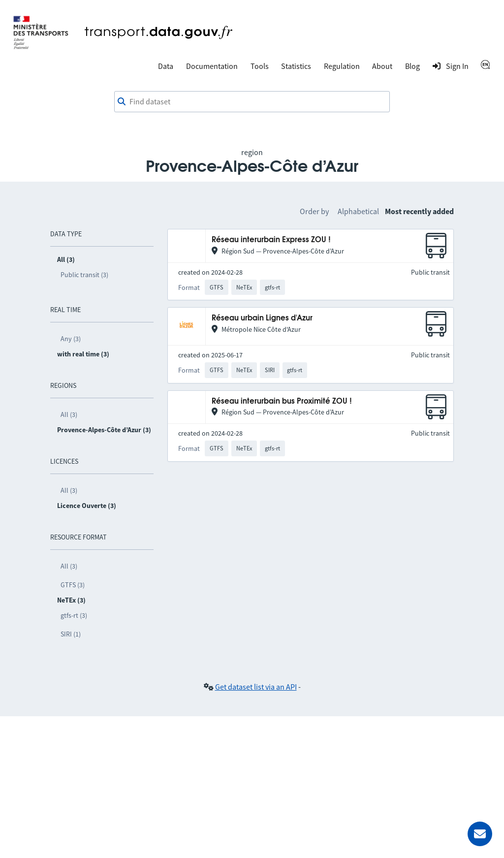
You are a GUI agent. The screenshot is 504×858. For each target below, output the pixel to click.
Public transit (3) (84, 275)
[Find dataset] (252, 102)
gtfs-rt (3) (74, 615)
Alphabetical (358, 211)
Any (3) (71, 339)
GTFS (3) (73, 585)
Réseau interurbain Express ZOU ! (271, 240)
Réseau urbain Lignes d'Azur (262, 318)
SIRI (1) (71, 634)
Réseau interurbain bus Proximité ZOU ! (282, 401)
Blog (412, 66)
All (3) (69, 414)
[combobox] (252, 102)
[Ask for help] (480, 834)
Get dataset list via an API (256, 687)
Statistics (296, 66)
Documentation (212, 66)
